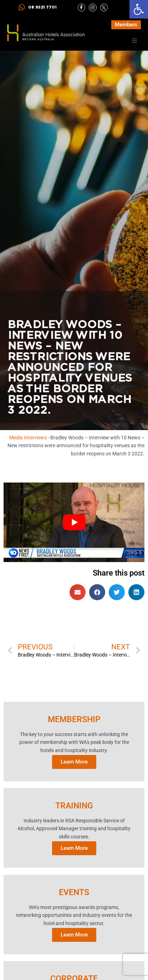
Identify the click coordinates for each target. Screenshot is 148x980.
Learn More (74, 761)
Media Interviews (28, 438)
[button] (139, 9)
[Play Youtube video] (74, 523)
